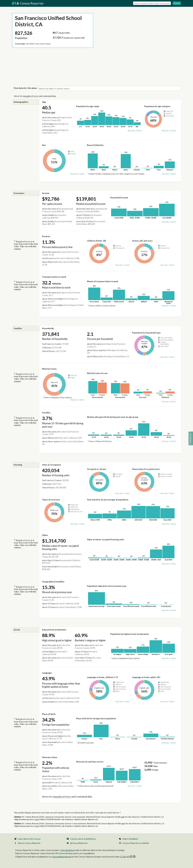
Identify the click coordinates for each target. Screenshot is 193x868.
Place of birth (49, 714)
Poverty (46, 236)
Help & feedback (130, 839)
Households (48, 328)
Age (44, 102)
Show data (131, 131)
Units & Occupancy (51, 465)
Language (47, 673)
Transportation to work (54, 277)
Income (46, 193)
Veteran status (50, 757)
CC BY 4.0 (128, 857)
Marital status (49, 369)
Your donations (68, 850)
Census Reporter (28, 3)
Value (45, 535)
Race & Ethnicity (95, 145)
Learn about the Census (29, 839)
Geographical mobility (53, 582)
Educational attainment (54, 630)
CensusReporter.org (62, 856)
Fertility (46, 413)
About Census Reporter (29, 843)
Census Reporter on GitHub (136, 843)
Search (177, 3)
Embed (139, 131)
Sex (44, 145)
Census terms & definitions (83, 839)
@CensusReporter (79, 843)
